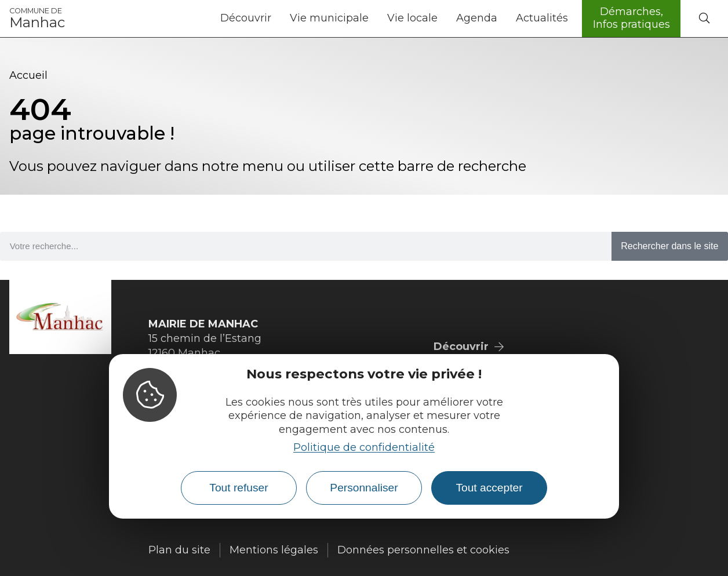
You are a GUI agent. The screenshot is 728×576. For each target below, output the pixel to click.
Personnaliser (364, 488)
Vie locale (412, 18)
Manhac (37, 19)
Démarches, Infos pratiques (631, 18)
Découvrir (246, 18)
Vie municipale (329, 18)
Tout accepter (489, 488)
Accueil (28, 75)
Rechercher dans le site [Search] (669, 246)
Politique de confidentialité (364, 447)
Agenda (477, 18)
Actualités (542, 18)
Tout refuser (239, 488)
